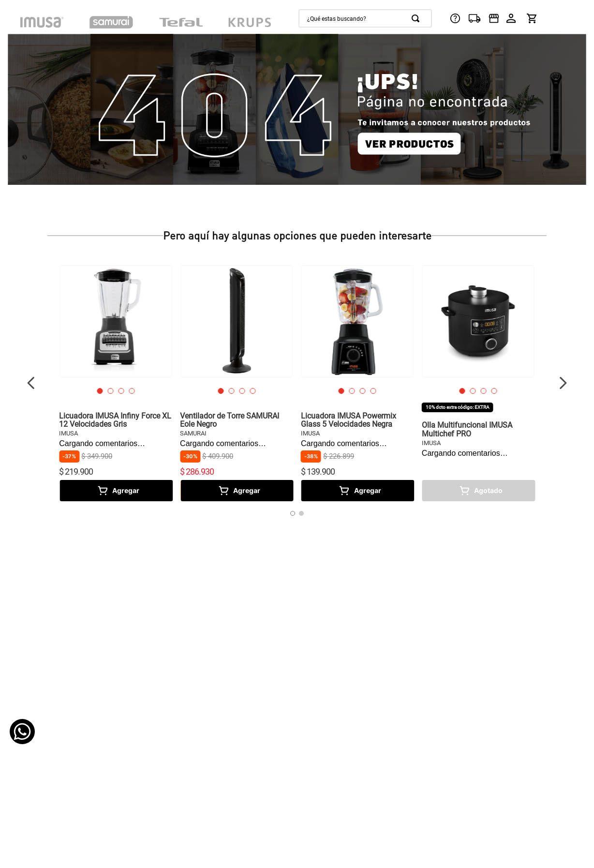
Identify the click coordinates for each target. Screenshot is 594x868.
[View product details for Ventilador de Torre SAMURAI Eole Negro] (237, 383)
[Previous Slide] (31, 383)
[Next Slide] (563, 383)
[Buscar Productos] (417, 18)
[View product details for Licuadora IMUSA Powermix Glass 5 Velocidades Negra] (357, 383)
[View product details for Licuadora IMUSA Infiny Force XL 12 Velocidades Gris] (116, 383)
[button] (100, 391)
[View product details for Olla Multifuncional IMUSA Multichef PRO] (478, 383)
